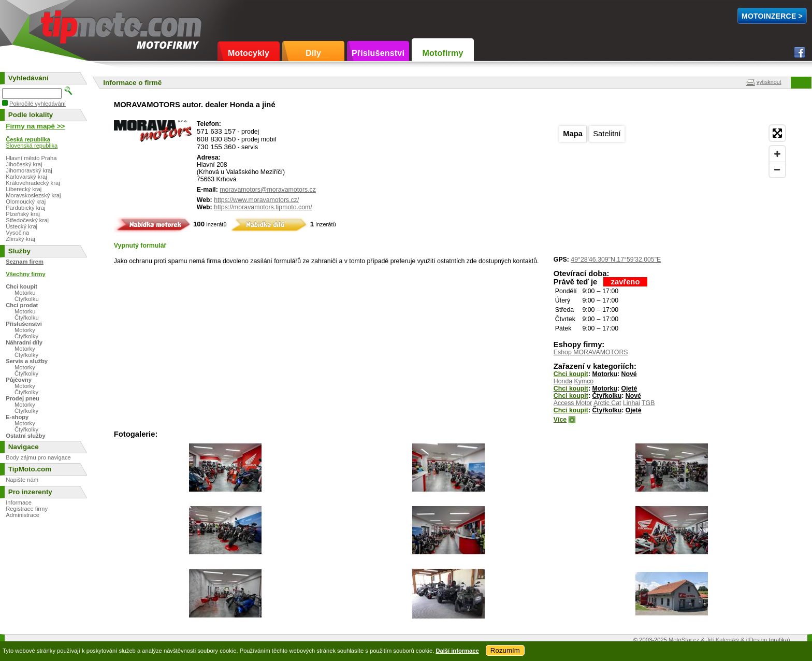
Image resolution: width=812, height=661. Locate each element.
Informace (19, 502)
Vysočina (17, 233)
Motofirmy (443, 53)
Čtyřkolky (26, 336)
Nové (629, 374)
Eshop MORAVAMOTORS (591, 352)
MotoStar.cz (684, 640)
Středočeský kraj (27, 220)
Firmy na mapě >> (35, 126)
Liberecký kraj (24, 189)
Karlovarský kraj (26, 177)
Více (560, 420)
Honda (563, 381)
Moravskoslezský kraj (33, 195)
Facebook (800, 52)
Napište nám (22, 480)
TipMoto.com (64, 24)
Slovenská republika (32, 146)
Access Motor (573, 403)
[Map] (672, 185)
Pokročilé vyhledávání (38, 104)
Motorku (605, 374)
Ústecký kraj (21, 226)
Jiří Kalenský (723, 640)
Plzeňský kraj (23, 214)
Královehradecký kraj (33, 183)
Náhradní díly (24, 342)
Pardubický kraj (25, 208)
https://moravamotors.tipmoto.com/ (263, 207)
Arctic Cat (607, 403)
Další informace (457, 651)
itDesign (757, 640)
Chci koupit (571, 374)
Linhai (632, 403)
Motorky (25, 330)
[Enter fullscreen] (777, 133)
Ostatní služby (25, 436)
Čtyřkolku (607, 396)
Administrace (23, 515)
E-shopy (17, 417)
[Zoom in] (777, 154)
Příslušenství (378, 53)
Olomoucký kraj (26, 202)
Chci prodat (22, 305)
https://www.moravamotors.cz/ (256, 200)
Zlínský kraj (20, 239)
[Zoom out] (777, 169)
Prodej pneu (23, 398)
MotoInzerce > (772, 16)
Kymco (584, 381)
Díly (313, 53)
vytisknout (769, 82)
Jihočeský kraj (24, 164)
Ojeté (629, 389)
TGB (648, 403)
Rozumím (505, 650)
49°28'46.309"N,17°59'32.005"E (616, 260)
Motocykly (249, 53)
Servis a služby (27, 361)
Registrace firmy (27, 509)
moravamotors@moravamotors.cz (268, 190)
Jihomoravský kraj (29, 170)
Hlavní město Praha (31, 158)
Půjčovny (19, 380)
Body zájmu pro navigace (38, 457)
